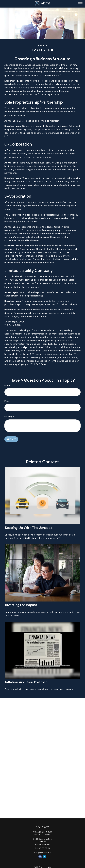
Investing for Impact (21, 605)
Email (7, 401)
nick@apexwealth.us (43, 853)
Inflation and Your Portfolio (26, 682)
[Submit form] (11, 439)
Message (9, 417)
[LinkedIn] (45, 857)
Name (7, 386)
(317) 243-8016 (45, 832)
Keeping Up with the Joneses (29, 528)
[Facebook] (40, 857)
